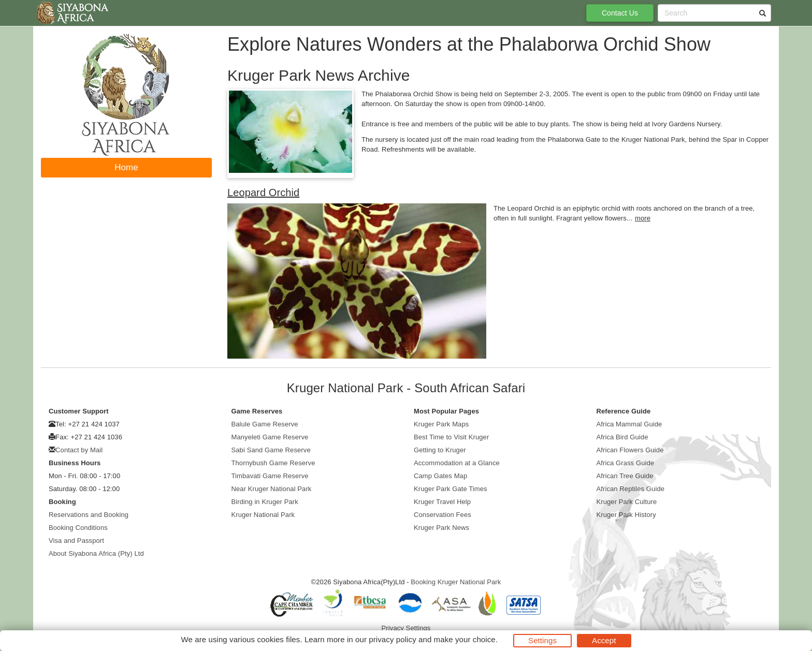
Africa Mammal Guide (629, 424)
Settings (542, 640)
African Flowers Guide (630, 450)
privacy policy (392, 639)
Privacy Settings (406, 628)
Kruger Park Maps (441, 424)
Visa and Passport (76, 541)
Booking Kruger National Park (456, 582)
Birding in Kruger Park (265, 502)
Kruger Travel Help (442, 502)
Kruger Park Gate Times (451, 489)
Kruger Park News (441, 528)
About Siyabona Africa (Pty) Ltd (96, 553)
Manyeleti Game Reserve (270, 437)
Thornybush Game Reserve (273, 463)
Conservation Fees (443, 515)
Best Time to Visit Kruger (451, 437)
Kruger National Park (263, 515)
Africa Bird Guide (622, 437)
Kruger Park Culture (627, 502)
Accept (604, 640)
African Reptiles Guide (631, 489)
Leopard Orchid (263, 193)
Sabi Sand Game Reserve (271, 450)
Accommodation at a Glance (457, 463)
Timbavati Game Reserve (270, 476)
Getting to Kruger (440, 450)
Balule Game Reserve (265, 424)
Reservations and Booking (89, 515)
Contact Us (620, 13)
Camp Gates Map (440, 476)
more (643, 218)
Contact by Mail (79, 450)
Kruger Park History (626, 515)
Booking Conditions (78, 528)
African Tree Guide (625, 476)
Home (126, 167)
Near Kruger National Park (272, 489)
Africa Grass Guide (626, 463)
